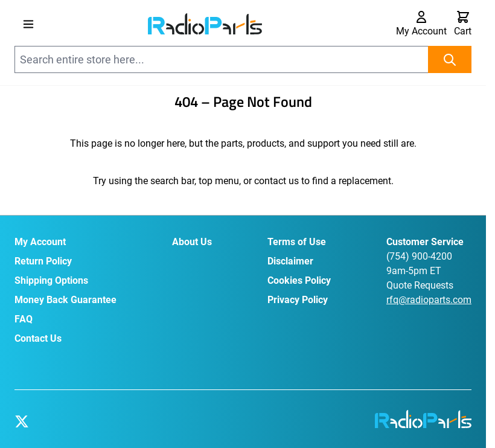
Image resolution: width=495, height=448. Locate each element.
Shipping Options (51, 280)
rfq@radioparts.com (429, 300)
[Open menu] (28, 24)
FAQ (24, 319)
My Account (40, 242)
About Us (192, 242)
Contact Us (38, 338)
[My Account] (421, 24)
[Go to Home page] (205, 24)
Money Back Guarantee (65, 300)
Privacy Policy (298, 300)
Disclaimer (290, 261)
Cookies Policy (299, 280)
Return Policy (43, 261)
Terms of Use (297, 242)
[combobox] (243, 59)
